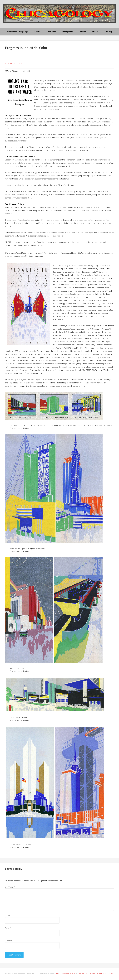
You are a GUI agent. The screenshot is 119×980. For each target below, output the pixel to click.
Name (8, 915)
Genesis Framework (87, 974)
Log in (111, 974)
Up (17, 63)
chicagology (59, 15)
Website (9, 941)
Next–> (22, 63)
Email (8, 928)
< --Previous (10, 63)
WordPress (102, 974)
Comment (10, 887)
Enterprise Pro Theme (66, 974)
